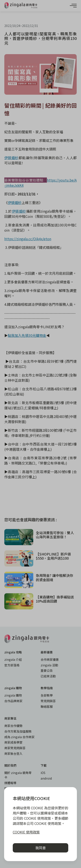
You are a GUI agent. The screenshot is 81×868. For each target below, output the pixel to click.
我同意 (41, 848)
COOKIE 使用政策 (26, 832)
